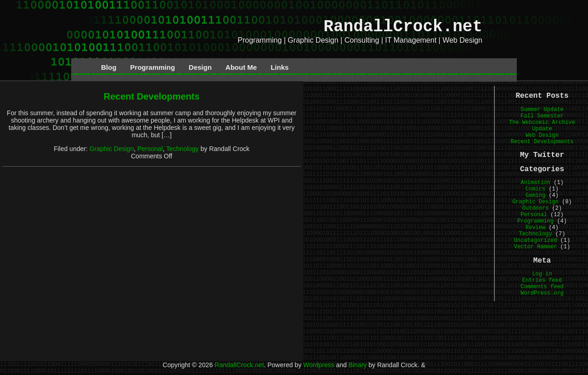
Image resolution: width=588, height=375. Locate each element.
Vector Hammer (536, 247)
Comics (535, 189)
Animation (535, 183)
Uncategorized (536, 241)
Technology (183, 149)
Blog (109, 67)
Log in (542, 274)
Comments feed (542, 287)
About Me (241, 67)
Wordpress (319, 365)
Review (535, 228)
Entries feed (542, 280)
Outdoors (536, 208)
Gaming (535, 196)
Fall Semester (542, 116)
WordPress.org (542, 293)
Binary (358, 365)
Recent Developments (152, 96)
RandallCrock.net (403, 27)
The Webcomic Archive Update (542, 126)
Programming (153, 67)
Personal (150, 149)
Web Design (542, 135)
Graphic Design (112, 149)
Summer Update (542, 110)
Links (280, 67)
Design (200, 67)
